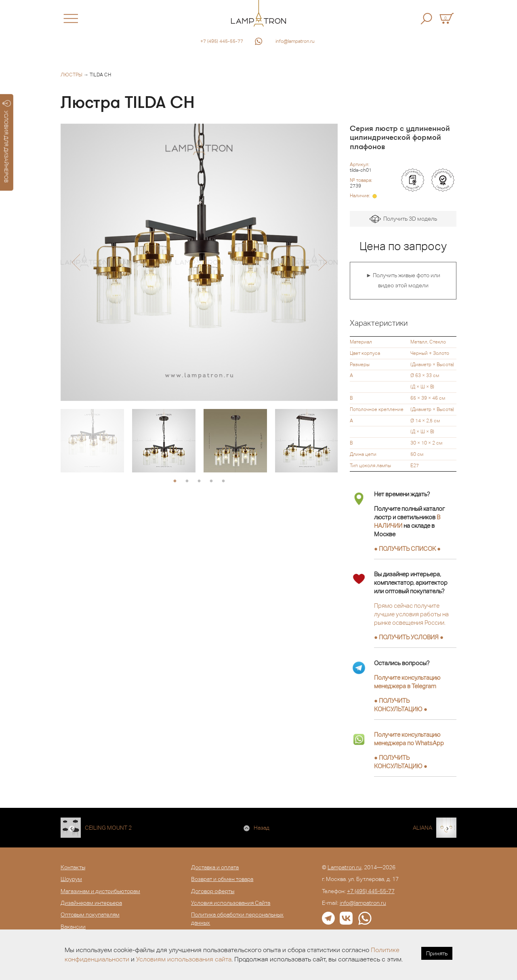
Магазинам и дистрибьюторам (100, 891)
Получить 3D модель (403, 219)
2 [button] (187, 481)
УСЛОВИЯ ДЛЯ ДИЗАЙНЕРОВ (7, 141)
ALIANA (422, 828)
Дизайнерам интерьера (91, 903)
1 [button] (175, 481)
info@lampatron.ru (295, 41)
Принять (437, 953)
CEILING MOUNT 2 (108, 828)
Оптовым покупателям (90, 915)
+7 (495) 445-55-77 (222, 41)
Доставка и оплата (215, 867)
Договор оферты (213, 891)
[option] (199, 262)
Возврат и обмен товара (222, 879)
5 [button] (223, 481)
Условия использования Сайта (231, 903)
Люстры (71, 75)
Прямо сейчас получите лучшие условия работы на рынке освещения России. (411, 614)
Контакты (73, 867)
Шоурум (71, 879)
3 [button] (199, 481)
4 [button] (211, 481)
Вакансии (73, 927)
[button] (76, 262)
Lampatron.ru (345, 867)
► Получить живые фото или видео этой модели (403, 280)
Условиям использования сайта (184, 959)
